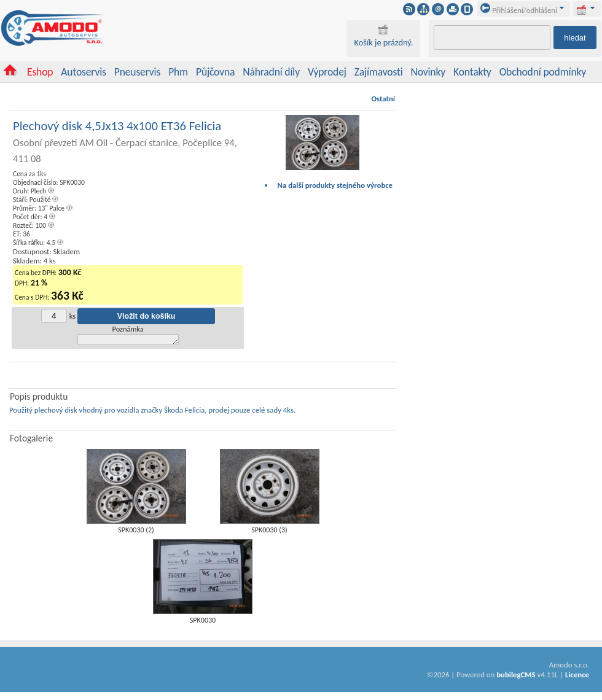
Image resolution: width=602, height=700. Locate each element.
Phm (178, 72)
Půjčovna (215, 72)
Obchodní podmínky (543, 72)
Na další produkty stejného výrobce (335, 185)
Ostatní (383, 99)
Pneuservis (137, 72)
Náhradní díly (271, 72)
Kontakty (472, 72)
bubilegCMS (516, 676)
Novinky (428, 72)
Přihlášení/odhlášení (519, 10)
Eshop (40, 72)
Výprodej (327, 72)
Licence (577, 676)
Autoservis (83, 72)
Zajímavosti (379, 72)
